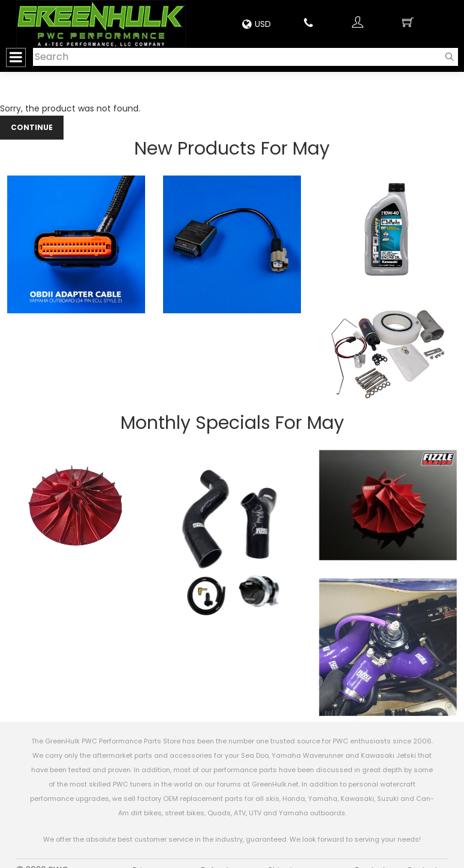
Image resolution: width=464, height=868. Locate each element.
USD (257, 24)
